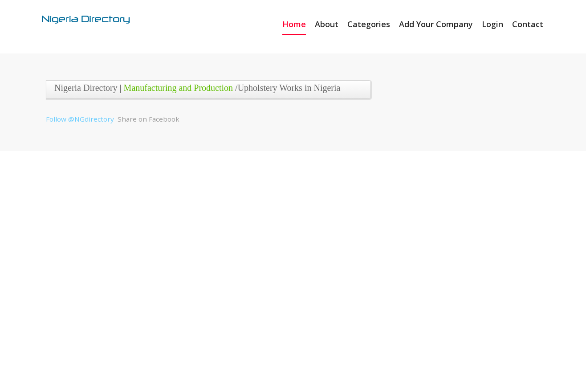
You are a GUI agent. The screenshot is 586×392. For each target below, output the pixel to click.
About (327, 24)
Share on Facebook (149, 119)
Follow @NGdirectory (80, 119)
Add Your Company (436, 24)
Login (492, 24)
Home (294, 24)
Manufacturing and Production (179, 88)
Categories (369, 24)
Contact (528, 24)
